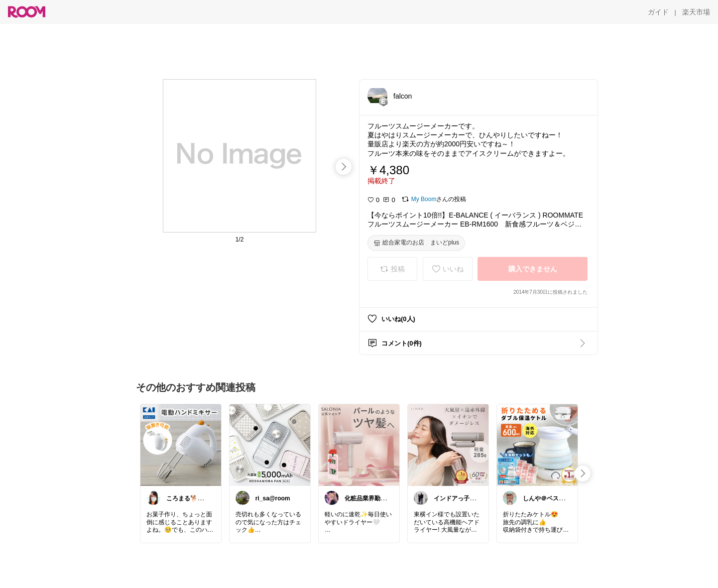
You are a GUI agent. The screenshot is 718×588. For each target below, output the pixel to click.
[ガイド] (658, 12)
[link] (181, 445)
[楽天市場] (696, 12)
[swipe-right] (344, 167)
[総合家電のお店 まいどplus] (416, 243)
